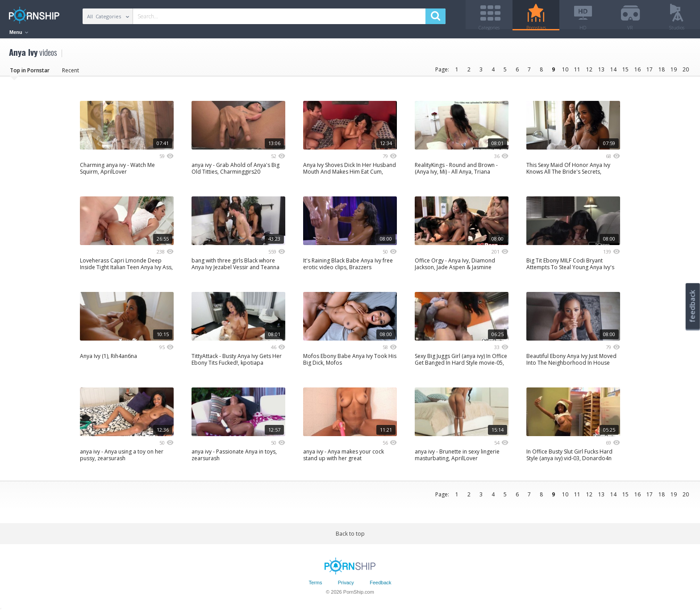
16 (637, 73)
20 (686, 73)
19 (674, 73)
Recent (71, 73)
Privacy (346, 586)
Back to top (350, 537)
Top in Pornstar (30, 73)
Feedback (380, 586)
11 (577, 73)
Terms (315, 586)
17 (650, 73)
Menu (19, 32)
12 (589, 73)
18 (662, 73)
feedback (692, 306)
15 (625, 73)
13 (601, 73)
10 (565, 73)
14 (613, 73)
